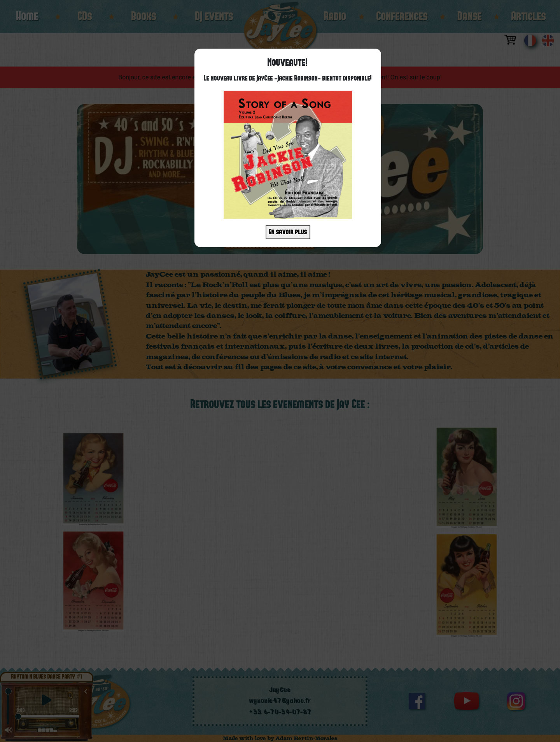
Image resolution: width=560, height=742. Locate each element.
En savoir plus (288, 232)
